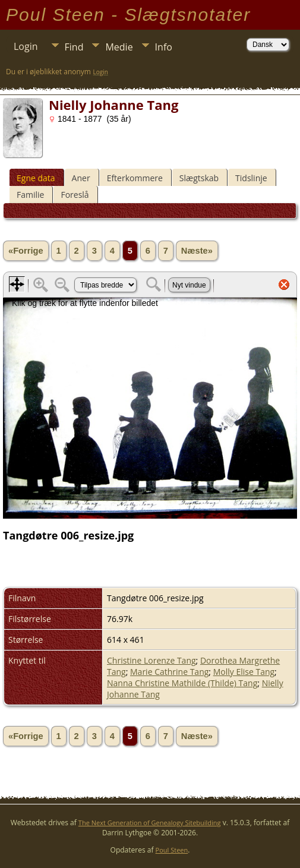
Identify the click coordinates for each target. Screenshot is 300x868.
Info (164, 47)
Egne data (36, 178)
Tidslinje (251, 178)
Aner (81, 178)
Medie (119, 47)
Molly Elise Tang (244, 672)
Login (26, 46)
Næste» (197, 251)
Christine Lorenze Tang (151, 660)
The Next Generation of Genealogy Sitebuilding (150, 823)
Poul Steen (172, 850)
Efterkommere (135, 178)
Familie (30, 195)
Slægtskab (199, 178)
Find (74, 47)
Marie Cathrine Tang (169, 672)
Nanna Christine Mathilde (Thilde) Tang (182, 683)
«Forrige (26, 251)
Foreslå (75, 195)
